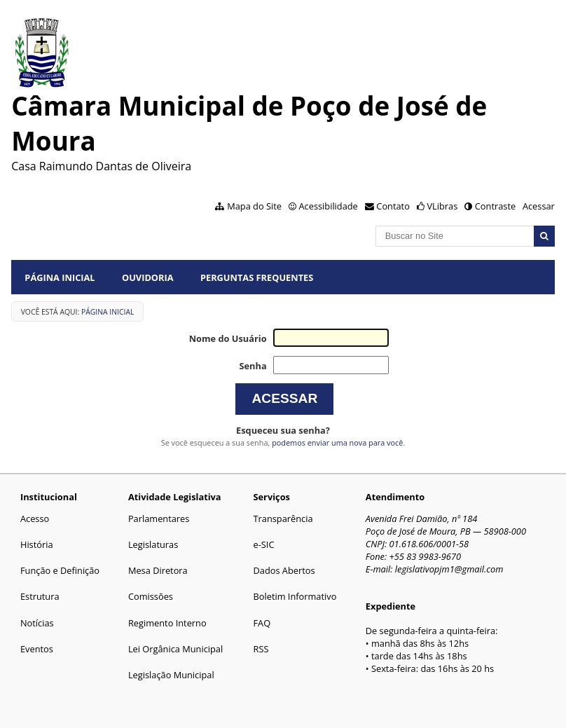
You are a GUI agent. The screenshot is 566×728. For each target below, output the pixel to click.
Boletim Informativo (295, 596)
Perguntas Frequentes (257, 277)
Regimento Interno (167, 623)
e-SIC (264, 544)
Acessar (539, 206)
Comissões (151, 596)
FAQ (262, 623)
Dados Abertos (284, 570)
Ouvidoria (148, 277)
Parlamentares (159, 518)
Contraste (495, 206)
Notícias (37, 623)
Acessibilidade (328, 206)
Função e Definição (60, 570)
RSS (261, 649)
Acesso (35, 518)
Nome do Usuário (228, 338)
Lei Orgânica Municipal (175, 649)
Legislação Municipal (171, 675)
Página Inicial (60, 277)
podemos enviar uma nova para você (337, 442)
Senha (253, 366)
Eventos (37, 649)
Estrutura (40, 596)
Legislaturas (153, 544)
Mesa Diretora (158, 570)
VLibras (442, 206)
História (37, 544)
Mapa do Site (254, 206)
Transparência (283, 518)
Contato (393, 206)
